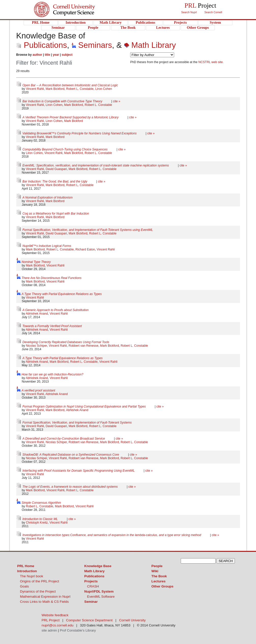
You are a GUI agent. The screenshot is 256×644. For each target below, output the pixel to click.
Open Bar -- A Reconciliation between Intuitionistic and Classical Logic (70, 85)
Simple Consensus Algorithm (41, 503)
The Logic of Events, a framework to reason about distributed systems (70, 487)
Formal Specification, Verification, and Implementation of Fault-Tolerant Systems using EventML (88, 230)
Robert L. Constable (80, 89)
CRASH (93, 586)
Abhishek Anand (37, 314)
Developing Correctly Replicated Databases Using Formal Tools (66, 342)
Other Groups (163, 586)
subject (67, 55)
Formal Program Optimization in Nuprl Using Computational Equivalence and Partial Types (84, 407)
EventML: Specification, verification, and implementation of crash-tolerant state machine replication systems (96, 165)
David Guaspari (56, 169)
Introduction (27, 571)
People (157, 566)
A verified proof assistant (38, 390)
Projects (91, 581)
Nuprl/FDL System (99, 591)
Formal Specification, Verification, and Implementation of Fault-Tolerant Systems (77, 423)
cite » (117, 101)
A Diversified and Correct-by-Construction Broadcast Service (64, 439)
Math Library (150, 45)
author (37, 55)
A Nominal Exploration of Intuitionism (47, 198)
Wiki (155, 571)
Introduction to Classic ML (40, 519)
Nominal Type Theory (36, 262)
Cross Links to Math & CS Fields (44, 602)
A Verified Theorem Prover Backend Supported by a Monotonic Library (71, 117)
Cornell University (75, 5)
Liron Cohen (104, 89)
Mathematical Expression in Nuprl (45, 597)
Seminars (92, 45)
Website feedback (55, 615)
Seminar (91, 602)
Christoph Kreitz (37, 523)
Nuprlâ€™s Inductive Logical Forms (47, 246)
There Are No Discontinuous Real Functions (52, 278)
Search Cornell (213, 12)
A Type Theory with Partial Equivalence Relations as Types (62, 294)
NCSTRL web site (210, 62)
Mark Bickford (55, 89)
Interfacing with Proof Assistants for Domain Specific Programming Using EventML (79, 471)
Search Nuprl (189, 12)
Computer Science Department (89, 620)
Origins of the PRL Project (40, 581)
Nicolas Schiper (36, 346)
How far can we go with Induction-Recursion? (52, 374)
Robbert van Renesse (84, 346)
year (56, 55)
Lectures (159, 581)
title (48, 55)
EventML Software (101, 597)
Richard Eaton (85, 249)
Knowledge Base (98, 566)
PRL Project (75, 14)
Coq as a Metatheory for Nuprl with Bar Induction (56, 214)
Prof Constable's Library (78, 630)
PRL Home (26, 566)
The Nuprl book (32, 576)
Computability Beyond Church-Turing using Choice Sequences (65, 149)
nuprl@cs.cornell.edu (58, 625)
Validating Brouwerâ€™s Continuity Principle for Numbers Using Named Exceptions (80, 133)
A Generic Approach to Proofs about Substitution (55, 310)
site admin (49, 630)
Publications (42, 45)
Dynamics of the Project (38, 591)
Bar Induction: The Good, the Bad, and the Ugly (55, 181)
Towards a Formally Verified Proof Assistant (52, 326)
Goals (25, 586)
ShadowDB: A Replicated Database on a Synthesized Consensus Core (71, 455)
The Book (159, 576)
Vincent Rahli (35, 89)
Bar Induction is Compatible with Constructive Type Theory (63, 101)
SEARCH (226, 561)
